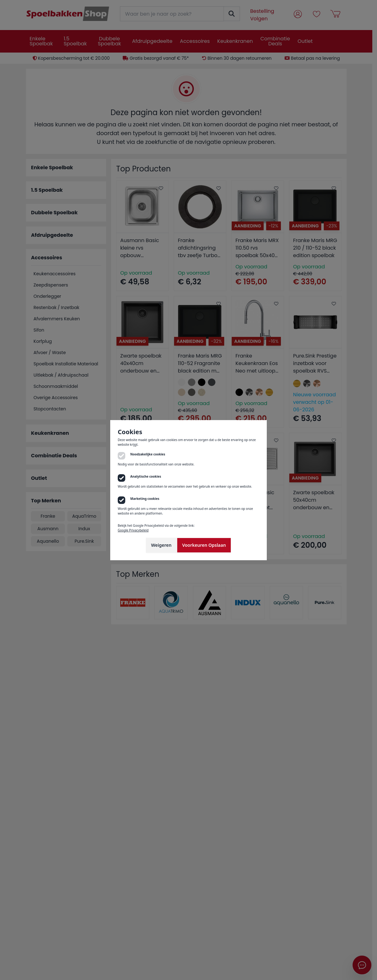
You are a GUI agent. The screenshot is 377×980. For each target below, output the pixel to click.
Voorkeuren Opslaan (204, 545)
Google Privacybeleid (133, 530)
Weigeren (161, 545)
